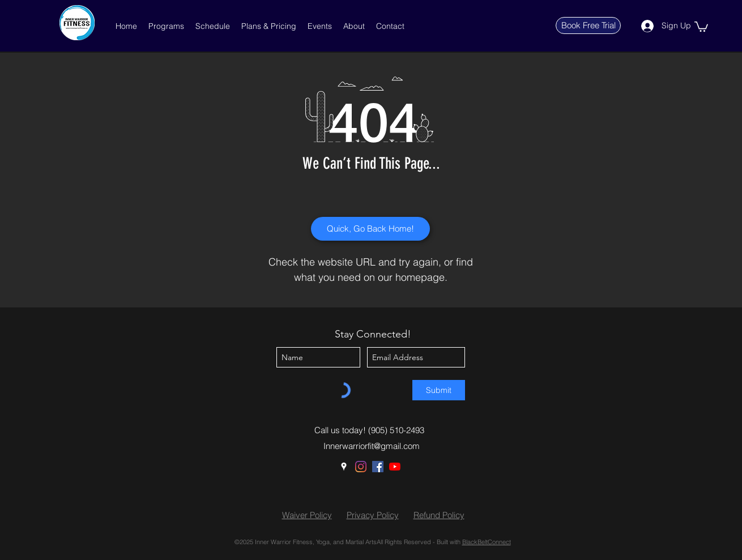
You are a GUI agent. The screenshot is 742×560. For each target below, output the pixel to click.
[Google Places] (344, 467)
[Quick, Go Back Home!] (370, 229)
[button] (166, 26)
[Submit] (439, 390)
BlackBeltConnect (487, 542)
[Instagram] (361, 467)
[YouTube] (395, 467)
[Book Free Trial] (588, 25)
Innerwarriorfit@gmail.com (372, 446)
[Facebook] (378, 467)
